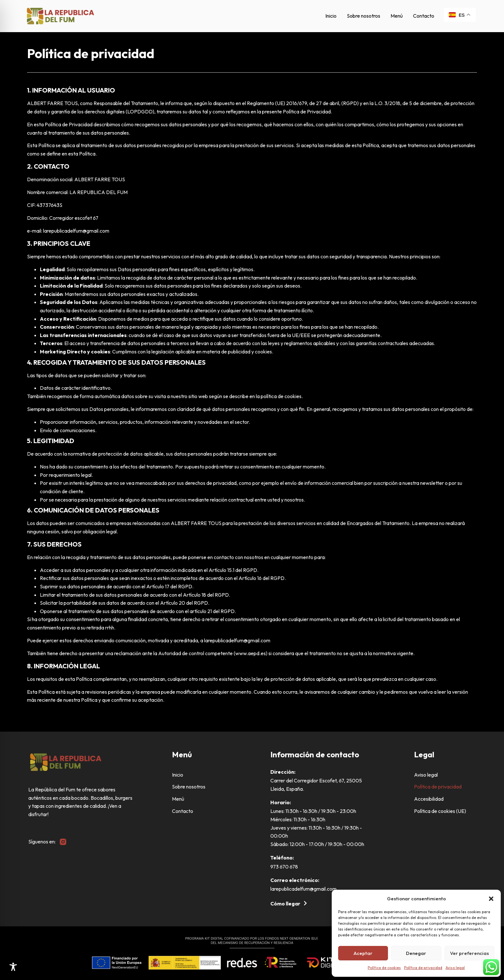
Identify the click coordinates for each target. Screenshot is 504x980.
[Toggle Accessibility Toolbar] (13, 967)
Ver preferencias (469, 953)
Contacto (424, 16)
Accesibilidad (429, 799)
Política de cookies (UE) (440, 811)
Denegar (416, 953)
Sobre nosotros (364, 16)
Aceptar (363, 953)
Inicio (331, 16)
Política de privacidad (423, 968)
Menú (397, 16)
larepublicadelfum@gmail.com (303, 889)
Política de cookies (384, 968)
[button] (491, 899)
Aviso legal (455, 968)
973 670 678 (284, 867)
